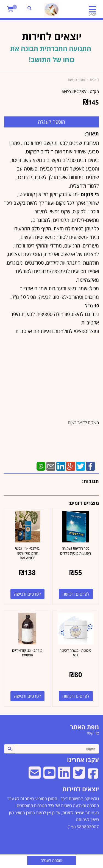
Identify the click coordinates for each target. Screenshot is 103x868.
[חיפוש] (57, 749)
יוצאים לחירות (81, 789)
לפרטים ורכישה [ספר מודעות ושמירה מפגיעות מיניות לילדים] (76, 594)
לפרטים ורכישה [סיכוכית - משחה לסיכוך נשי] (76, 696)
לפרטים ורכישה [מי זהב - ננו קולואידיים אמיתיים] (27, 696)
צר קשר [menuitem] (93, 733)
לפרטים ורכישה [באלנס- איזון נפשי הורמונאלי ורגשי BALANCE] (27, 594)
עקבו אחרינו (83, 760)
